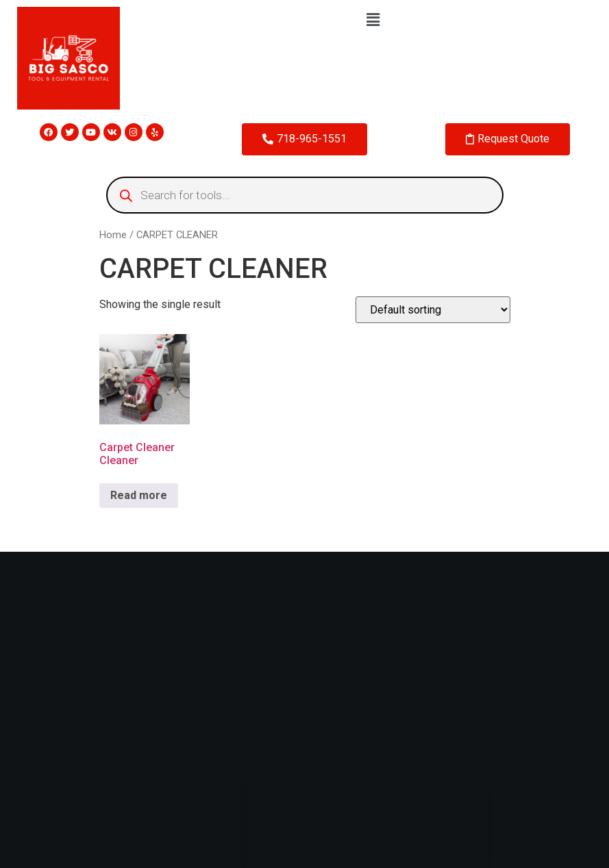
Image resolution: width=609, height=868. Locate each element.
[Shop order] (433, 310)
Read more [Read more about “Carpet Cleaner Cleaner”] (139, 495)
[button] (373, 20)
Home (113, 235)
